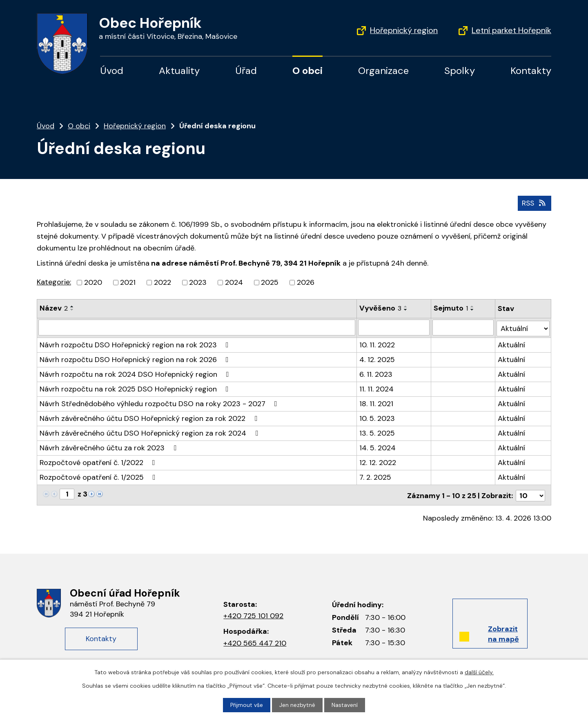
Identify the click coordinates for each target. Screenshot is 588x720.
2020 (93, 282)
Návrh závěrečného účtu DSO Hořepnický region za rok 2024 (150, 432)
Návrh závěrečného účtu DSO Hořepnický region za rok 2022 (150, 417)
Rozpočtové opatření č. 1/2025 (99, 476)
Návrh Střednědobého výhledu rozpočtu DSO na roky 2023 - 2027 (160, 402)
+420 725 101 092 (253, 613)
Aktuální (511, 343)
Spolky (460, 70)
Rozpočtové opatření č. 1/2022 (99, 461)
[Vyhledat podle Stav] (523, 327)
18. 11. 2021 (376, 402)
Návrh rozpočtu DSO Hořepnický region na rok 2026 (136, 358)
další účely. (479, 672)
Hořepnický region (404, 30)
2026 (306, 282)
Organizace (383, 70)
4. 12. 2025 (377, 358)
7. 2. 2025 (375, 476)
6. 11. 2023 (376, 373)
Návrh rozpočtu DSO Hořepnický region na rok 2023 (136, 343)
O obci (307, 70)
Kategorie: (54, 282)
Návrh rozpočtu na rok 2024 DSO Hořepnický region (136, 373)
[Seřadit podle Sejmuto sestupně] (472, 310)
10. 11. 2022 (377, 343)
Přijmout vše (247, 705)
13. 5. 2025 (377, 432)
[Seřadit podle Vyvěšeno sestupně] (406, 310)
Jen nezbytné (298, 705)
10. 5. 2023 (377, 417)
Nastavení (345, 705)
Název (54, 308)
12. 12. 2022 (378, 461)
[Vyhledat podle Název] (197, 327)
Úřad (246, 70)
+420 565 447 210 (255, 641)
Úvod (112, 70)
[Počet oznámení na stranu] (530, 493)
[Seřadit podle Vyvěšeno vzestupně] (406, 306)
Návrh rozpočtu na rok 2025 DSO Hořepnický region (136, 387)
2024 (234, 282)
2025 (270, 282)
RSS (534, 203)
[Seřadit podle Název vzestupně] (72, 306)
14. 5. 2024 (378, 446)
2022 (163, 282)
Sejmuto (451, 308)
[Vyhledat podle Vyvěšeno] (394, 327)
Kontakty (531, 70)
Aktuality (179, 70)
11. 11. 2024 (376, 387)
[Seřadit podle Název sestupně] (72, 310)
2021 (128, 282)
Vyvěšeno (380, 308)
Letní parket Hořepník (511, 30)
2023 (198, 282)
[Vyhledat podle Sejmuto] (463, 327)
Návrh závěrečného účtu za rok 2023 (110, 446)
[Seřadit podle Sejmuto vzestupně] (472, 306)
